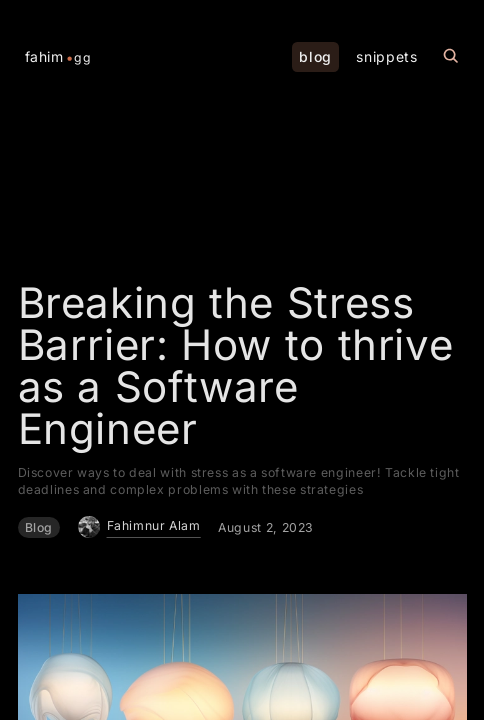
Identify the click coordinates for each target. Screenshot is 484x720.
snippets (386, 56)
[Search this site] (451, 56)
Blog (39, 527)
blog (315, 56)
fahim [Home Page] (58, 57)
